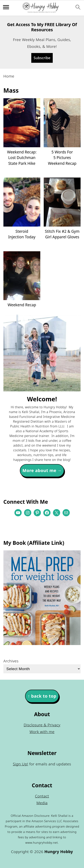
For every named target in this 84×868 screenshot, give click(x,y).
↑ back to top (42, 696)
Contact (42, 796)
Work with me (42, 732)
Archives (11, 661)
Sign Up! (20, 764)
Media (42, 803)
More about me (39, 470)
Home (9, 76)
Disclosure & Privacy (42, 725)
